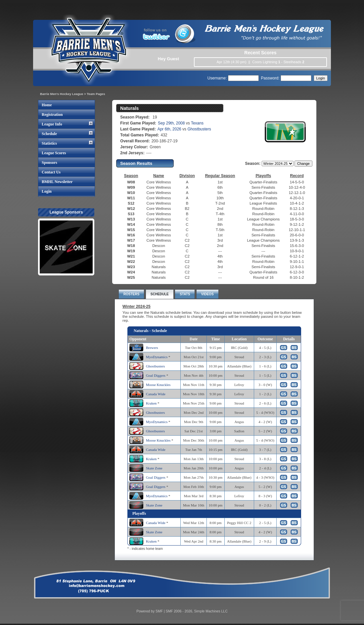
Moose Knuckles (158, 385)
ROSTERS (131, 294)
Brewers (152, 348)
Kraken (151, 403)
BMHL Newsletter (57, 182)
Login (47, 191)
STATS (185, 294)
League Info (52, 124)
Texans (197, 123)
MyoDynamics (157, 357)
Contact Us (51, 172)
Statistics (49, 143)
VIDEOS (207, 294)
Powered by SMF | (151, 611)
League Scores (54, 153)
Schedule (49, 134)
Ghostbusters (199, 129)
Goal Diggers (156, 375)
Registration (52, 115)
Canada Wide (156, 394)
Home (47, 105)
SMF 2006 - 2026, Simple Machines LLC (197, 611)
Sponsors (49, 163)
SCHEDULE (160, 294)
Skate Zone (154, 468)
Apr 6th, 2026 (169, 129)
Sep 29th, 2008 (171, 123)
